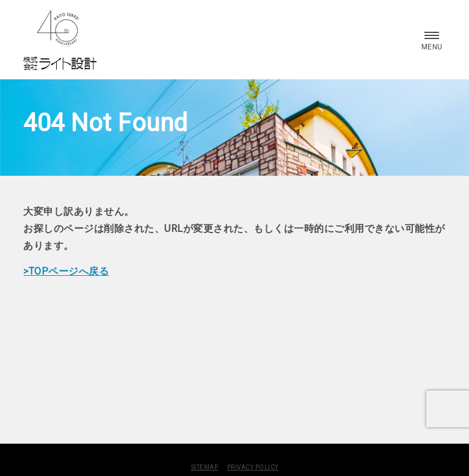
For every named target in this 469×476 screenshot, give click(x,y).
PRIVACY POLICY (253, 467)
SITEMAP (205, 467)
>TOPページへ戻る (66, 271)
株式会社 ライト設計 (60, 40)
